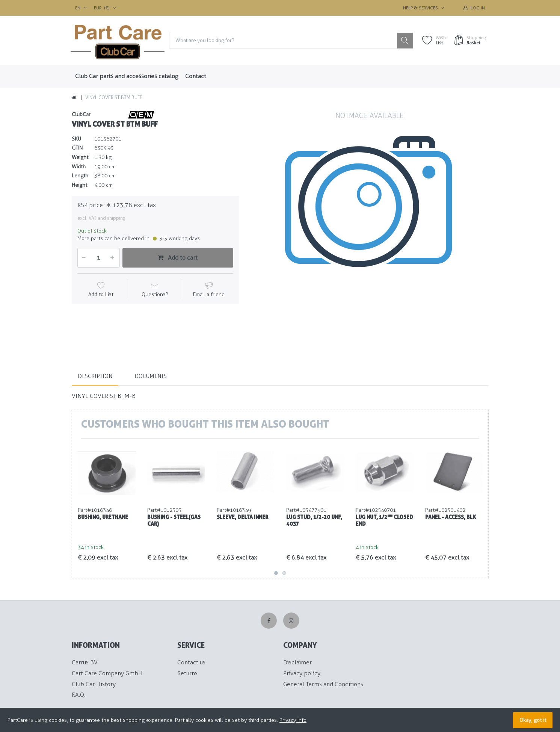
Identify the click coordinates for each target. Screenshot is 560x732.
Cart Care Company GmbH (107, 673)
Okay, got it (533, 720)
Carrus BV (85, 663)
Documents (151, 376)
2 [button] (284, 573)
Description (95, 376)
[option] (369, 230)
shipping (116, 219)
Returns (187, 673)
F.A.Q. (78, 695)
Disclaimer (297, 663)
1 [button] (276, 573)
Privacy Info (293, 720)
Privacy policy (302, 673)
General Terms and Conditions (323, 684)
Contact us (191, 663)
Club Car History (94, 684)
